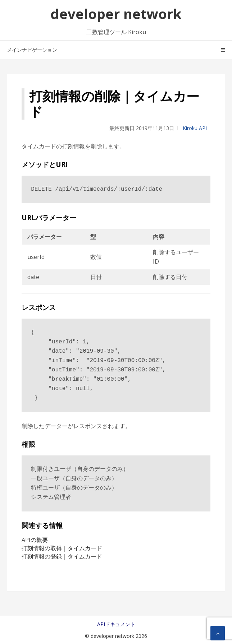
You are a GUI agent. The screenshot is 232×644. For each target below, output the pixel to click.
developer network (116, 14)
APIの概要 (35, 540)
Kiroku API (195, 128)
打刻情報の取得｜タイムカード (62, 548)
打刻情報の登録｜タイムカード (62, 556)
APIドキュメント (116, 624)
